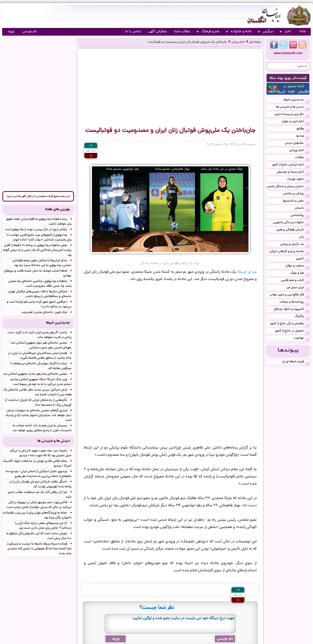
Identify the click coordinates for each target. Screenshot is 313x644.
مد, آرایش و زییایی (295, 245)
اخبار (285, 32)
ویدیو (303, 136)
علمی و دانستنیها (296, 201)
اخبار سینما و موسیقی (293, 172)
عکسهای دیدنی (297, 143)
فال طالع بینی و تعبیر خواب (290, 295)
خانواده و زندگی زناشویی (291, 223)
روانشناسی (300, 216)
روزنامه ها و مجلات (295, 302)
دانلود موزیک (298, 180)
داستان (302, 208)
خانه (303, 32)
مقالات (302, 158)
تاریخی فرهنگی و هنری (293, 230)
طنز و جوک (300, 273)
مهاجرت (302, 338)
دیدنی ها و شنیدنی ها (293, 107)
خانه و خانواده (239, 32)
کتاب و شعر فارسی (295, 281)
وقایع (303, 129)
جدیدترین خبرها (297, 100)
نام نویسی (29, 32)
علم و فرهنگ (208, 32)
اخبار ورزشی (238, 42)
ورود (11, 32)
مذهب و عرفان (297, 266)
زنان (304, 237)
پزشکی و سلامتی (296, 194)
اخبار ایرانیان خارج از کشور (291, 165)
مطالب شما (182, 32)
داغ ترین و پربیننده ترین (292, 115)
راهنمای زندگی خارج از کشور (290, 324)
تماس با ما (133, 32)
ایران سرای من (298, 288)
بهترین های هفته (57, 209)
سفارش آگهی (157, 32)
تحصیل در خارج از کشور (292, 331)
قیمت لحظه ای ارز (296, 362)
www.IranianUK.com (288, 54)
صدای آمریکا (248, 272)
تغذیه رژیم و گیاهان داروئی (290, 252)
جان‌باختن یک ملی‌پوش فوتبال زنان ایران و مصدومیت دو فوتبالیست (187, 42)
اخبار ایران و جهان (296, 122)
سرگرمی (266, 32)
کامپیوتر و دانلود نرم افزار (292, 310)
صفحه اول (255, 42)
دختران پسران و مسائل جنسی (288, 187)
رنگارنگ (302, 317)
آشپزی (303, 259)
